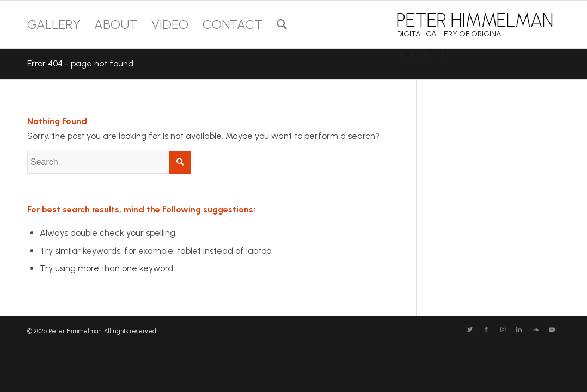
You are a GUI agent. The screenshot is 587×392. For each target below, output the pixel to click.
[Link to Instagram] (503, 330)
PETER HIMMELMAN (475, 20)
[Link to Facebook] (486, 330)
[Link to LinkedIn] (519, 330)
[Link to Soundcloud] (535, 330)
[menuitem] (54, 24)
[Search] (282, 24)
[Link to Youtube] (552, 330)
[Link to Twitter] (470, 330)
